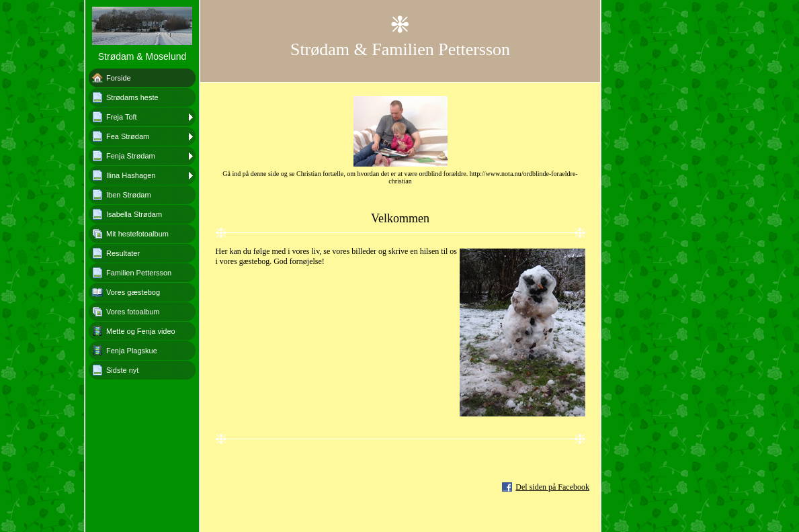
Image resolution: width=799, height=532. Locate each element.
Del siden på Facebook (552, 487)
